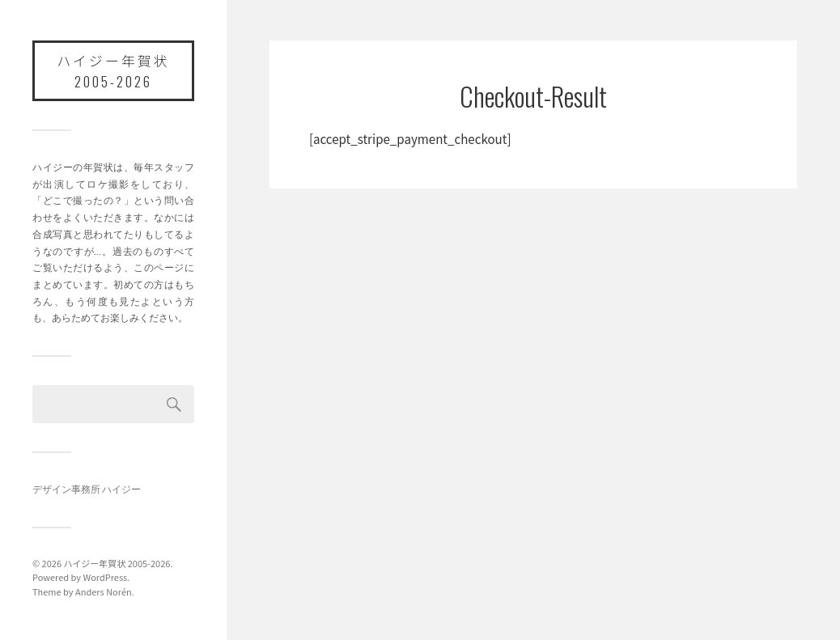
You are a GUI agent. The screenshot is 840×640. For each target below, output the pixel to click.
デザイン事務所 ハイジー (87, 489)
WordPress (105, 577)
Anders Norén (104, 591)
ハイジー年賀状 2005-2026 (113, 71)
